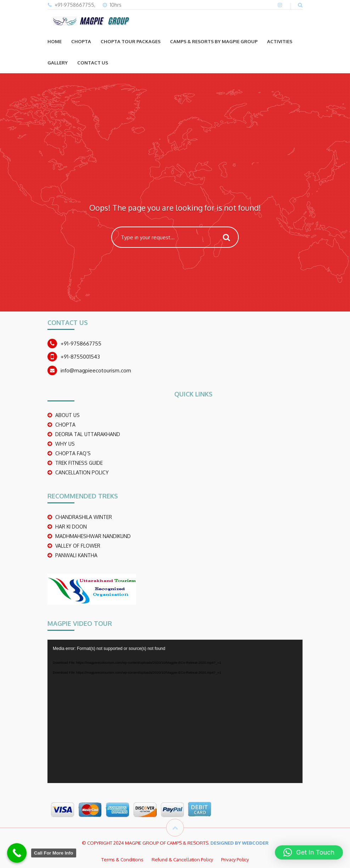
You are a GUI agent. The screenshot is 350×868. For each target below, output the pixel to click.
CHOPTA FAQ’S (73, 453)
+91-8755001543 (80, 357)
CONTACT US (93, 63)
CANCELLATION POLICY (82, 472)
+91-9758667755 (81, 344)
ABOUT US (67, 415)
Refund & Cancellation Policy (182, 860)
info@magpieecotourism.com (96, 370)
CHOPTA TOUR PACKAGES (131, 41)
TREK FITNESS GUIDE (79, 463)
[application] (175, 711)
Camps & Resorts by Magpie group (214, 41)
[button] (309, 852)
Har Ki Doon (71, 527)
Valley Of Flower (78, 546)
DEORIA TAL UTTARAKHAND (88, 434)
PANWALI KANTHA (76, 555)
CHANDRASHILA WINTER (84, 517)
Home (55, 41)
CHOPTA (81, 41)
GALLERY (58, 63)
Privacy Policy (235, 860)
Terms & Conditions (122, 860)
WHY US (65, 444)
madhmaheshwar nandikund (93, 536)
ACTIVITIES (280, 41)
